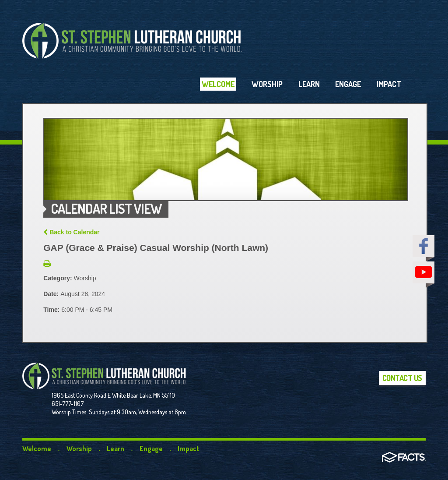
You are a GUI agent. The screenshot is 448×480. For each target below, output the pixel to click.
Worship (79, 448)
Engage (151, 448)
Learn (115, 448)
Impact (188, 448)
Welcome (37, 448)
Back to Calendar (71, 232)
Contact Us (402, 378)
